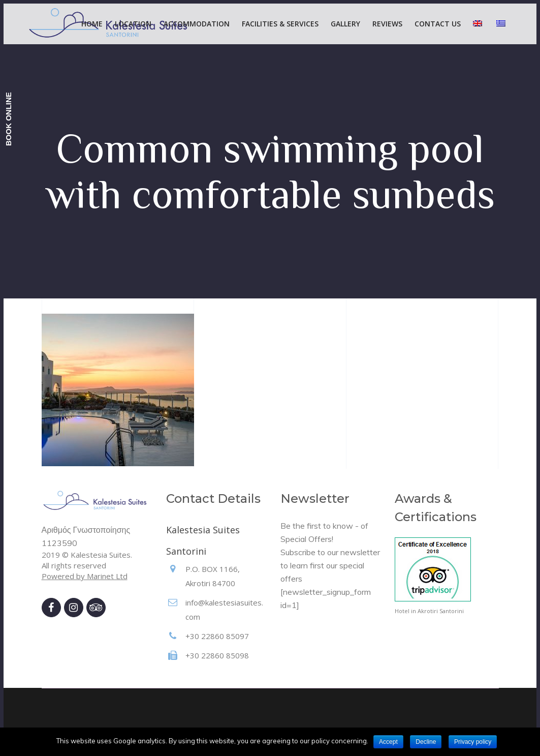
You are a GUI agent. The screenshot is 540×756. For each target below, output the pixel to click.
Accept (388, 742)
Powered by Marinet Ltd (85, 576)
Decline (426, 742)
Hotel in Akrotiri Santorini (429, 611)
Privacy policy (473, 742)
